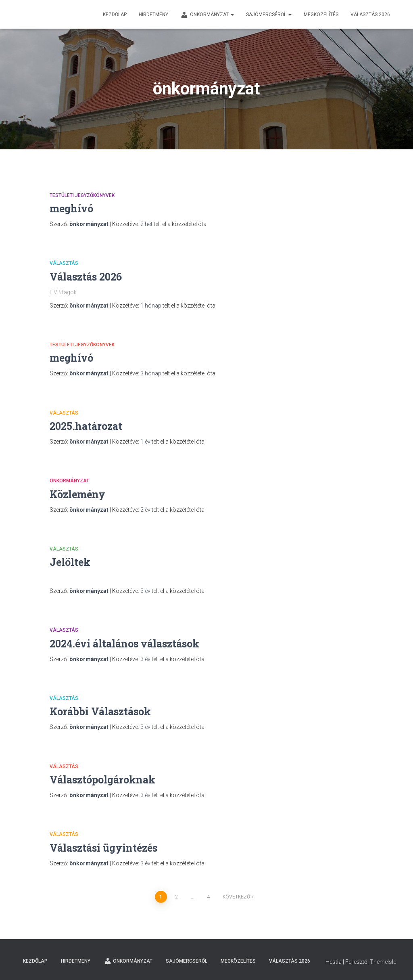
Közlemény (77, 494)
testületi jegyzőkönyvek (82, 195)
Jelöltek (70, 562)
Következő (236, 897)
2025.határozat (86, 426)
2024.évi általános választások (124, 644)
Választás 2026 (370, 15)
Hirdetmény (153, 15)
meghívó (71, 208)
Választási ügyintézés (103, 848)
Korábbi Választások (100, 711)
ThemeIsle (383, 962)
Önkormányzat (207, 15)
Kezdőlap (115, 15)
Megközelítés (321, 15)
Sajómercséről (269, 15)
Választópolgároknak (102, 780)
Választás (64, 263)
